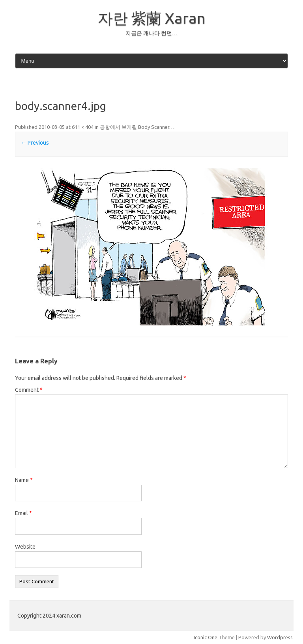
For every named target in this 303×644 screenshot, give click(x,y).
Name (24, 480)
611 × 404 (83, 127)
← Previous (35, 143)
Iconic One (206, 637)
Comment (29, 390)
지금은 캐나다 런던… (151, 33)
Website (25, 547)
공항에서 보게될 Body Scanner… (137, 127)
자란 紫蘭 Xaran (152, 18)
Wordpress (280, 637)
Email (23, 513)
